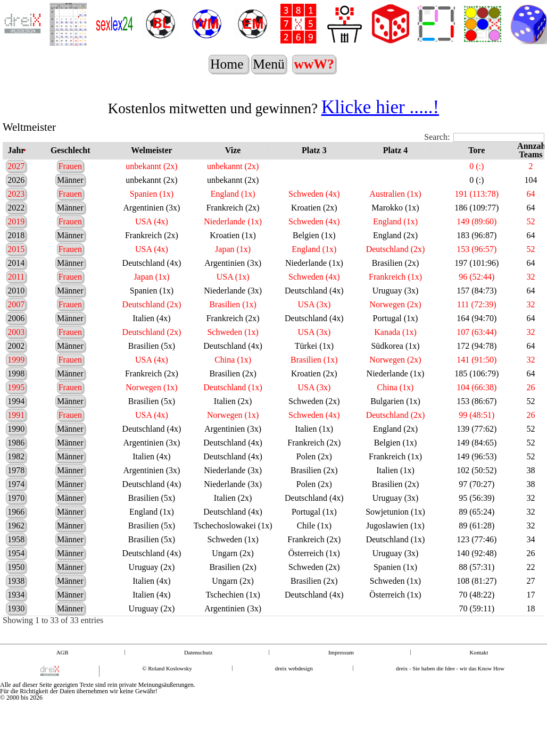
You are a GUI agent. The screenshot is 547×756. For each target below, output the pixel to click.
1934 (16, 603)
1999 (16, 368)
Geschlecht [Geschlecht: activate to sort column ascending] (71, 159)
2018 (16, 244)
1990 (16, 437)
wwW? (316, 64)
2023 (16, 202)
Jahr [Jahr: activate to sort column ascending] (16, 159)
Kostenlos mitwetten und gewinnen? (273, 117)
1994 (16, 410)
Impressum (341, 661)
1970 (16, 506)
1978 (16, 479)
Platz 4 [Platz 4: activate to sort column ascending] (396, 159)
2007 (16, 313)
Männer (70, 188)
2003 (16, 341)
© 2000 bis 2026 (21, 706)
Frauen (70, 175)
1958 (16, 548)
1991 (16, 423)
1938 (16, 589)
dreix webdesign (294, 677)
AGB (63, 661)
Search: (484, 146)
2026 (16, 188)
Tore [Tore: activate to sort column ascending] (476, 159)
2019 (16, 230)
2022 (16, 216)
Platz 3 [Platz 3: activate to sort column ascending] (314, 159)
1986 (16, 451)
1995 (16, 396)
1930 (16, 617)
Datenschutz (198, 661)
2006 (16, 327)
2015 (16, 258)
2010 (16, 299)
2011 (16, 285)
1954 (16, 562)
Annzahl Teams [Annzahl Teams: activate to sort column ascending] (531, 159)
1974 (16, 493)
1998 (16, 382)
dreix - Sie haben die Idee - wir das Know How (450, 677)
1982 (16, 465)
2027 (16, 175)
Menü (270, 73)
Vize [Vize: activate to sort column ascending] (233, 159)
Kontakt (479, 661)
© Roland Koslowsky (167, 677)
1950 (16, 576)
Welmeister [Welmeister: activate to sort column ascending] (151, 159)
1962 (16, 534)
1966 (16, 520)
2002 (16, 354)
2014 (16, 271)
